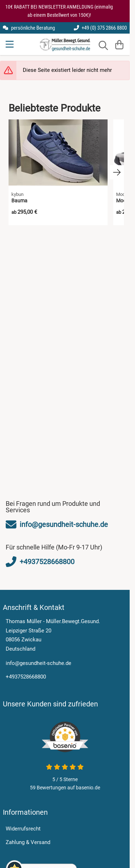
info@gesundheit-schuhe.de (38, 663)
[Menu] (10, 44)
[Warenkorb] (120, 44)
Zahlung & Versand (28, 842)
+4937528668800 (26, 677)
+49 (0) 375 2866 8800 (100, 28)
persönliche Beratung (29, 28)
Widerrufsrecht (23, 829)
